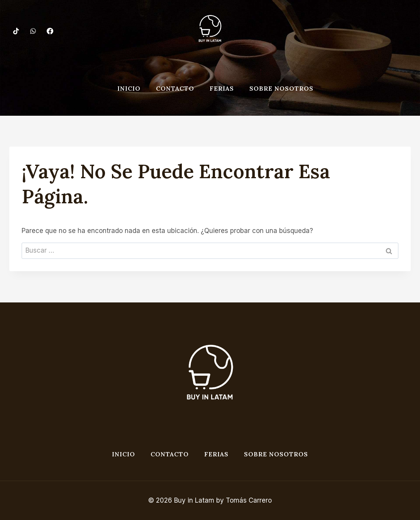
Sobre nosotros (281, 88)
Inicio (129, 88)
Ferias (222, 88)
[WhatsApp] (33, 31)
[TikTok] (16, 31)
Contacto (175, 88)
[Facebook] (50, 31)
